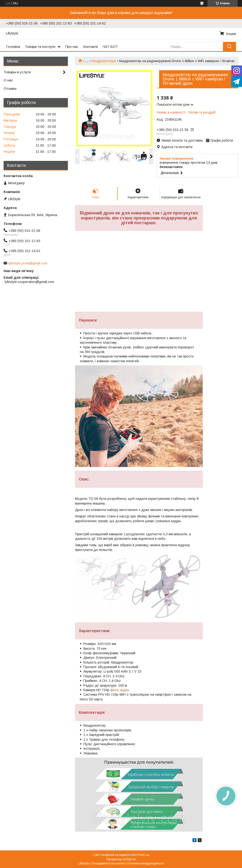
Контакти (91, 47)
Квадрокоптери (104, 61)
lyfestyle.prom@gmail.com (28, 263)
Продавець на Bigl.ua (121, 859)
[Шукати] (229, 47)
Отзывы (10, 88)
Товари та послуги (40, 47)
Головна (13, 47)
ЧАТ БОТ (110, 47)
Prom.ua (144, 855)
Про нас (72, 47)
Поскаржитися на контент (108, 863)
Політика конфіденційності (146, 863)
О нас (8, 80)
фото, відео (120, 690)
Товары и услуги (17, 72)
